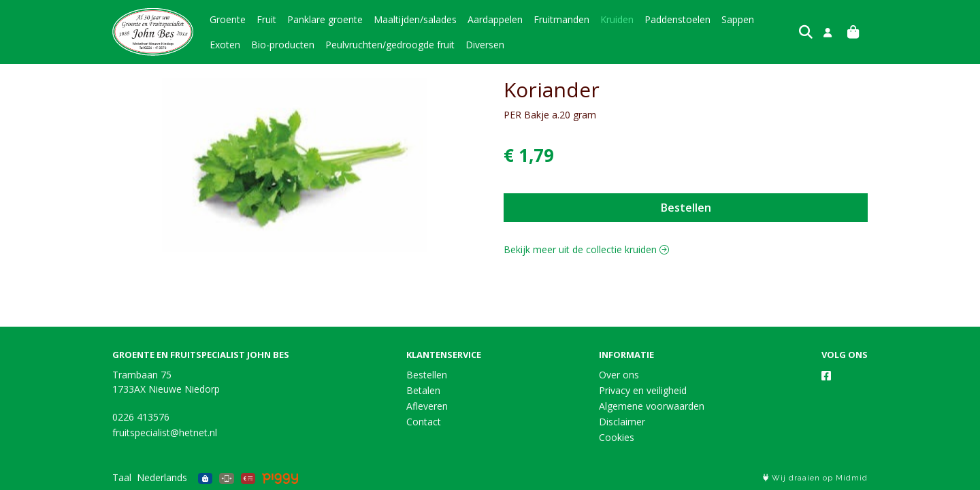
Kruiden (617, 19)
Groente (228, 19)
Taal (122, 477)
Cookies (617, 437)
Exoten (780, 19)
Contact (424, 422)
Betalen (423, 390)
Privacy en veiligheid (643, 390)
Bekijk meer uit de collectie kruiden (586, 249)
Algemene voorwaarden (652, 406)
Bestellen (686, 208)
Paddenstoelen (677, 19)
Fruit (266, 19)
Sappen (738, 19)
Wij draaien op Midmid (815, 478)
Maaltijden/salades (415, 19)
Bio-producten (241, 45)
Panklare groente (325, 19)
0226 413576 (141, 417)
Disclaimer (622, 422)
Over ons (619, 375)
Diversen (443, 45)
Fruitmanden (561, 19)
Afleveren (427, 406)
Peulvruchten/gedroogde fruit (348, 45)
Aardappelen (495, 19)
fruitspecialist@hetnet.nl (165, 432)
